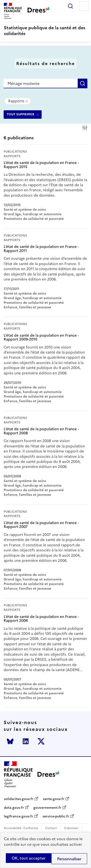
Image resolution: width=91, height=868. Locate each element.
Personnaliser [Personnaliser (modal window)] (69, 859)
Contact (51, 828)
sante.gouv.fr (54, 799)
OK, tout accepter (29, 858)
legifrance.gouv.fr (19, 816)
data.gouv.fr (14, 808)
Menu (84, 6)
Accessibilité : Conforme (21, 828)
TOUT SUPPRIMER (21, 114)
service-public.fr (56, 816)
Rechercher (70, 6)
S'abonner (71, 828)
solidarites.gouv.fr (19, 799)
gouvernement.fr (47, 808)
